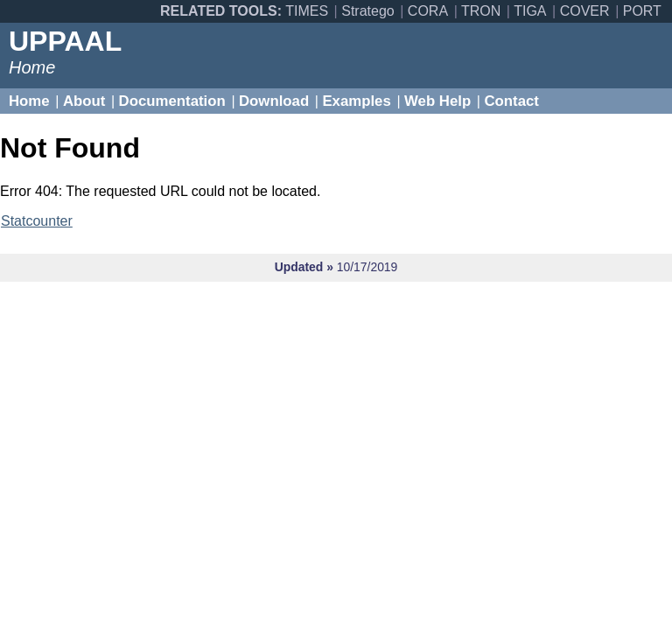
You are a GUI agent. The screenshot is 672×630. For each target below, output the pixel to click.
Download (274, 101)
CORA (428, 11)
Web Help (437, 101)
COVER (585, 11)
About (84, 101)
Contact (511, 101)
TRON (481, 11)
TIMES (307, 11)
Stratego (367, 11)
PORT (642, 11)
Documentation (172, 101)
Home (29, 101)
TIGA (530, 11)
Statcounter (37, 221)
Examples (356, 101)
